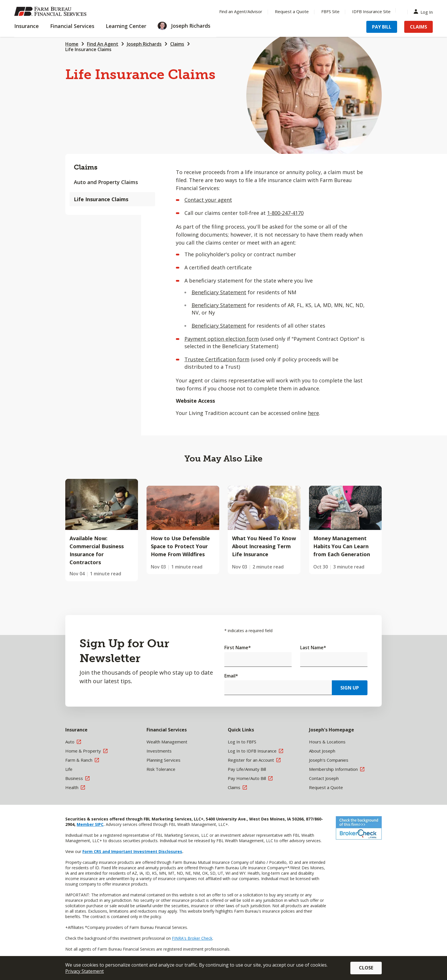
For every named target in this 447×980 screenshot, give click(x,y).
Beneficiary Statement (219, 292)
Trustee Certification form (217, 359)
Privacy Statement (85, 971)
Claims (177, 44)
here (313, 413)
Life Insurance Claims (88, 49)
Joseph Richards (144, 44)
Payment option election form (222, 339)
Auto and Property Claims (106, 182)
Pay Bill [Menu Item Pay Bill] (382, 27)
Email (231, 676)
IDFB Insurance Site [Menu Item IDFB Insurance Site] (371, 11)
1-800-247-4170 (285, 213)
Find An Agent (103, 44)
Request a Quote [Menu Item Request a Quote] (292, 11)
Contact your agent (208, 200)
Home (72, 44)
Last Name (313, 648)
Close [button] (366, 968)
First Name (238, 648)
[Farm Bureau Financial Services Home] (51, 11)
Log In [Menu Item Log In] (424, 12)
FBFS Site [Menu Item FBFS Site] (330, 11)
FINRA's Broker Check (192, 938)
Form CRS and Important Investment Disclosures (132, 851)
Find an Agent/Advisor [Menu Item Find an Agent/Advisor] (241, 11)
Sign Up (350, 688)
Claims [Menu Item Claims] (418, 27)
